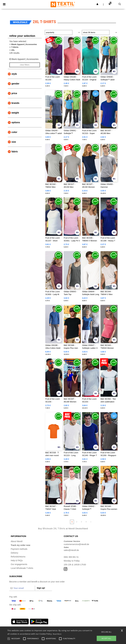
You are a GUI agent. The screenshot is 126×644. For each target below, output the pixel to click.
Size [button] (14, 142)
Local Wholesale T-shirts (22, 568)
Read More (57, 634)
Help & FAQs (17, 560)
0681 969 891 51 (71, 557)
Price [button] (14, 93)
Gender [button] (15, 84)
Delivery (14, 553)
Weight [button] (15, 113)
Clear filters (25, 65)
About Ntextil (17, 541)
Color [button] (14, 132)
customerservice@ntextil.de (76, 544)
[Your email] (22, 588)
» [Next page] (91, 522)
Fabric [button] (15, 152)
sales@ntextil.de (71, 550)
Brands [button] (15, 103)
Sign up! (41, 588)
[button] (97, 4)
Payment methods (19, 549)
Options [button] (16, 122)
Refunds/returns (18, 557)
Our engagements (19, 564)
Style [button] (14, 74)
